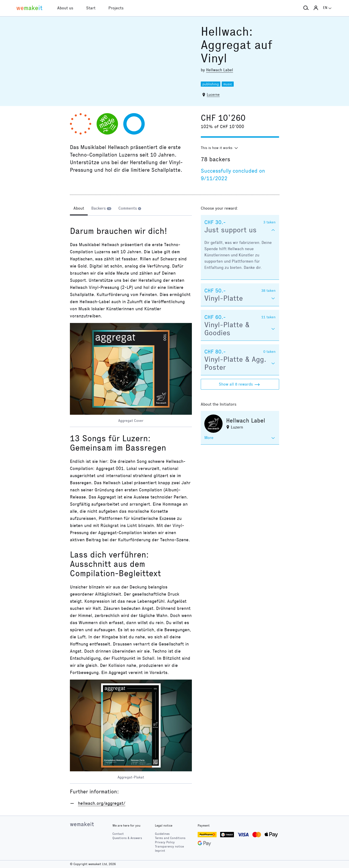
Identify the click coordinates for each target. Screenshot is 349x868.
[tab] (79, 209)
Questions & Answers (127, 838)
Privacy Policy (165, 842)
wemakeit (82, 824)
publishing (211, 84)
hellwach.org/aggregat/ (102, 803)
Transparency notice (169, 847)
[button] (306, 8)
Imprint (160, 851)
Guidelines (162, 834)
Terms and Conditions (170, 838)
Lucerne (213, 95)
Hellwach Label (220, 70)
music (228, 84)
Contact (118, 834)
